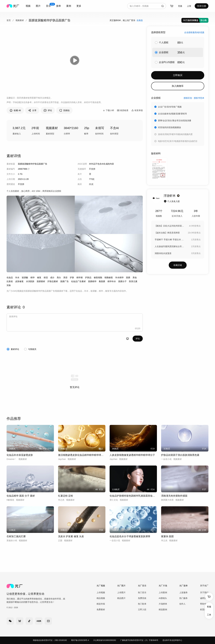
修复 (39, 277)
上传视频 (101, 592)
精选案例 (163, 609)
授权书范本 (199, 98)
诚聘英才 (204, 598)
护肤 (72, 277)
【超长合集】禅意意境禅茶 (167, 233)
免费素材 (101, 609)
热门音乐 (142, 592)
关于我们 (204, 592)
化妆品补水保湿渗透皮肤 (20, 455)
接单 (59, 6)
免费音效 (142, 598)
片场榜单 (163, 604)
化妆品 (10, 277)
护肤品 (88, 277)
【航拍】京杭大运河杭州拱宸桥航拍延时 (170, 226)
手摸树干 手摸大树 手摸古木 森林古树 (170, 240)
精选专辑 (101, 604)
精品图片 (121, 598)
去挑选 (140, 20)
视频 (28, 6)
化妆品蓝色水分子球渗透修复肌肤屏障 (130, 536)
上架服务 (183, 592)
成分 (52, 277)
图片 (38, 6)
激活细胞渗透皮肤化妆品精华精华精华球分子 (82, 455)
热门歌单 (142, 604)
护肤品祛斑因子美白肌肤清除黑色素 (180, 455)
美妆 (135, 277)
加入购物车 (178, 86)
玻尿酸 (25, 277)
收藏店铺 (178, 265)
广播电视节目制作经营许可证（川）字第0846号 (139, 640)
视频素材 (20, 20)
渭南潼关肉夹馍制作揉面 (174, 496)
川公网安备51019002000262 (105, 640)
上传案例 (163, 592)
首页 (9, 20)
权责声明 (204, 609)
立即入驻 (142, 609)
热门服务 (183, 598)
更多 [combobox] (79, 6)
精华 (33, 277)
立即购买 (178, 75)
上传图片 (121, 592)
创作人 (182, 604)
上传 (189, 6)
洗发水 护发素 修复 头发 (71, 536)
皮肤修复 (19, 281)
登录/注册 (202, 6)
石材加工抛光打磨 (16, 536)
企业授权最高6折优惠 (194, 32)
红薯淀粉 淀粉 (66, 496)
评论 (138, 339)
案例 (69, 6)
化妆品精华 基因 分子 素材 (21, 496)
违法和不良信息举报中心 (172, 640)
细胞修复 (109, 277)
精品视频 (101, 598)
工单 (209, 615)
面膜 (128, 277)
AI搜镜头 (163, 598)
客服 (209, 607)
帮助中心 (204, 604)
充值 (180, 6)
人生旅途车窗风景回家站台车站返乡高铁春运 (170, 246)
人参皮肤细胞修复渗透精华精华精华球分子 (132, 455)
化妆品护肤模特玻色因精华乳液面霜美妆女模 (133, 496)
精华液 (80, 277)
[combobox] (28, 6)
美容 (65, 277)
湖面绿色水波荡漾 (163, 253)
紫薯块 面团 (167, 536)
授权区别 (188, 98)
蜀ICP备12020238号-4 (80, 640)
